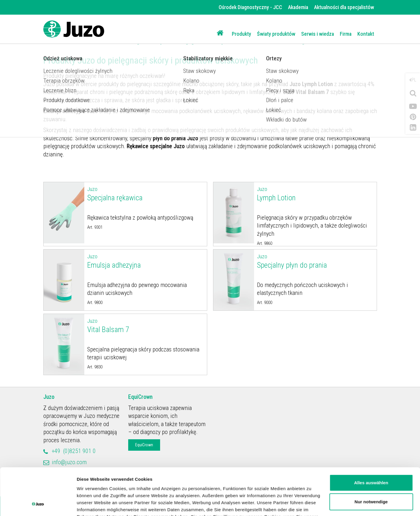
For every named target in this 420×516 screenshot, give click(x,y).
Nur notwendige (371, 459)
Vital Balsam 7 (146, 325)
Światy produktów (276, 34)
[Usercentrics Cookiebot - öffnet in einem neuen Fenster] (38, 505)
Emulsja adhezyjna (146, 261)
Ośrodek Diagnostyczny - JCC (250, 7)
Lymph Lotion (315, 194)
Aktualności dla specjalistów (344, 7)
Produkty (241, 34)
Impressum (241, 488)
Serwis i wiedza (318, 34)
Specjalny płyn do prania (315, 261)
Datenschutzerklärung (193, 488)
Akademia (298, 7)
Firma (346, 34)
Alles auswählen (371, 440)
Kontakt (366, 34)
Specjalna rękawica (146, 194)
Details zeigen (91, 504)
